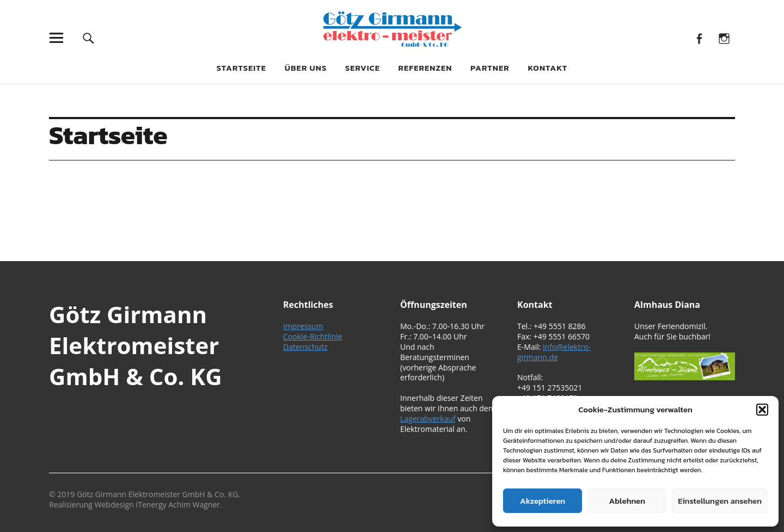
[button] (762, 410)
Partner (490, 68)
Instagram (724, 38)
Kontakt (547, 68)
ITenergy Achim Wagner (178, 505)
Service (363, 68)
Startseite (241, 68)
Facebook (699, 38)
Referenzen (425, 68)
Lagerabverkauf (428, 419)
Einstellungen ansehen (720, 501)
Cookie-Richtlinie (313, 336)
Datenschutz (305, 347)
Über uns (306, 68)
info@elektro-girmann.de (554, 352)
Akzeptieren (543, 501)
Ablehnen (627, 501)
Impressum (303, 326)
